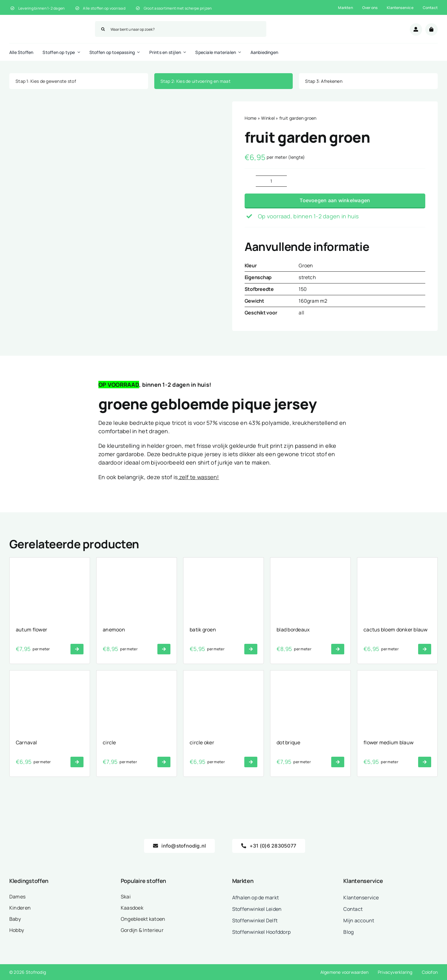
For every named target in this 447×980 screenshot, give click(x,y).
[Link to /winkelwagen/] (431, 29)
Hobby (17, 930)
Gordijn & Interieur (142, 930)
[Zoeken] (103, 29)
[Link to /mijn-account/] (416, 29)
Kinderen (20, 908)
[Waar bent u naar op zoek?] (181, 29)
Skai (126, 897)
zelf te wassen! (198, 477)
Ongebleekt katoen (143, 919)
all (301, 313)
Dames (17, 897)
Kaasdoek (132, 908)
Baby (15, 919)
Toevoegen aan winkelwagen (335, 200)
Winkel (268, 118)
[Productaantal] (271, 181)
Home (251, 118)
